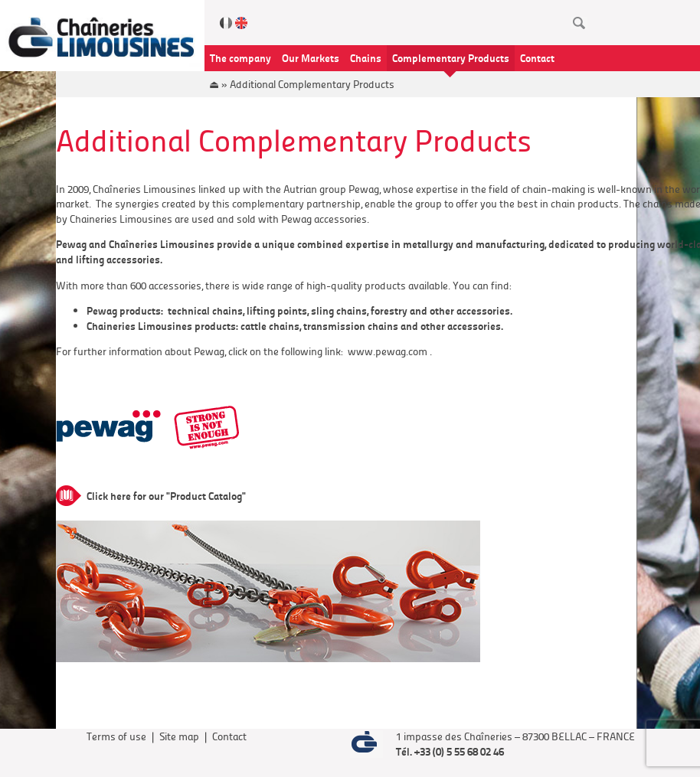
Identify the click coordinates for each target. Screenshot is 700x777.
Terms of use (116, 736)
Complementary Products (451, 57)
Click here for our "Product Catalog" (166, 495)
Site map (179, 736)
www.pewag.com (388, 351)
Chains (366, 57)
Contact (537, 57)
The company (240, 57)
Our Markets (311, 57)
